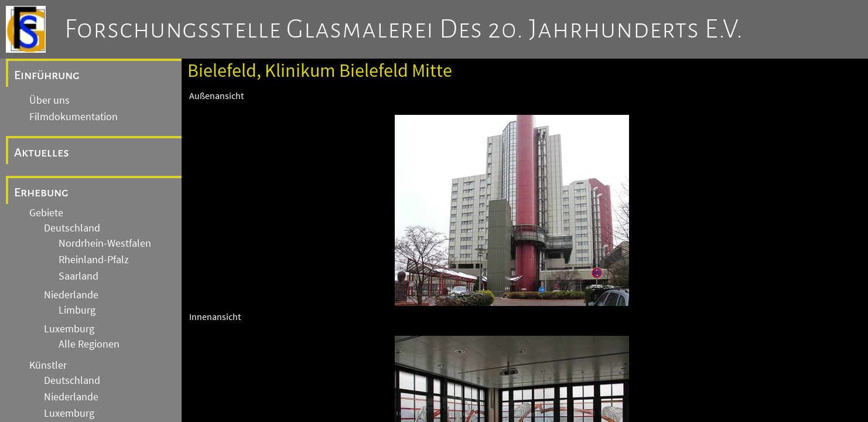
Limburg (77, 310)
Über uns (49, 100)
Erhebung (41, 192)
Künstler (48, 365)
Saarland (78, 276)
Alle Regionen (89, 344)
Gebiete (46, 213)
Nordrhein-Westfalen (105, 243)
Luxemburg (69, 329)
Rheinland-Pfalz (94, 260)
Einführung (47, 75)
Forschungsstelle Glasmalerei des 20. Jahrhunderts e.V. (404, 29)
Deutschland (72, 228)
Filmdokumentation (74, 117)
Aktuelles (42, 152)
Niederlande (71, 295)
